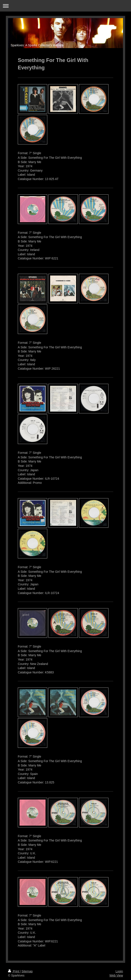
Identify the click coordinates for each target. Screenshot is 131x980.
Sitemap (27, 971)
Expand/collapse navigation (65, 6)
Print (14, 971)
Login (119, 971)
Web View (116, 975)
